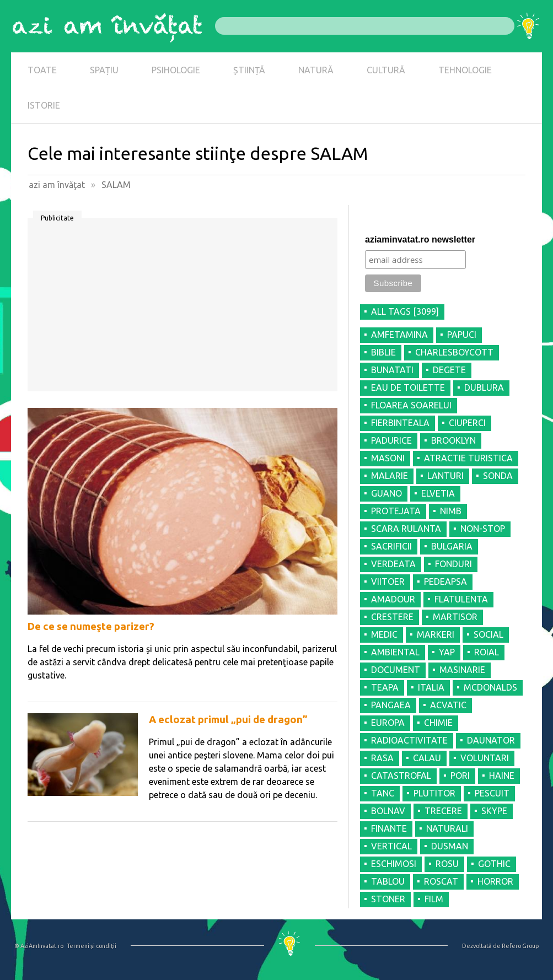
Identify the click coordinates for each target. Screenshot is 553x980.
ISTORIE (44, 105)
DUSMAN (450, 846)
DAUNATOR (491, 740)
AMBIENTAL (395, 652)
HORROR (495, 881)
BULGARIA (452, 546)
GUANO (386, 493)
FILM (434, 899)
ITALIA (431, 687)
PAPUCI (462, 335)
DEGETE (449, 370)
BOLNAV (388, 811)
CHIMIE (438, 723)
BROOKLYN (453, 440)
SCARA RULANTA (406, 529)
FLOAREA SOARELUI (411, 405)
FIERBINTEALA (400, 423)
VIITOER (388, 581)
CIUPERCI (467, 423)
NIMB (451, 511)
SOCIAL (488, 634)
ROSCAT (441, 881)
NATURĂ (316, 70)
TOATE (42, 70)
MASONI (388, 458)
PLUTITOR (434, 793)
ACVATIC (448, 705)
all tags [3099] (405, 311)
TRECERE (443, 811)
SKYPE (494, 811)
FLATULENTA (461, 599)
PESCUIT (492, 793)
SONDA (498, 476)
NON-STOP (483, 529)
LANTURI (445, 476)
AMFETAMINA (399, 335)
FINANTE (389, 828)
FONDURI (453, 564)
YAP (447, 652)
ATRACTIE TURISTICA (468, 458)
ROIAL (487, 652)
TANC (383, 793)
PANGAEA (391, 705)
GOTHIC (494, 864)
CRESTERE (392, 617)
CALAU (427, 758)
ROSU (447, 864)
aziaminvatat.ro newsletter (420, 239)
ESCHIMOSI (394, 864)
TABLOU (388, 881)
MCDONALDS (490, 687)
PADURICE (391, 440)
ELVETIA (438, 493)
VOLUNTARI (485, 758)
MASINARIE (462, 670)
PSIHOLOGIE (176, 70)
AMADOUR (393, 599)
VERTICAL (391, 846)
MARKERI (436, 634)
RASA (382, 758)
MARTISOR (455, 617)
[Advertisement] (182, 309)
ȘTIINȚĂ (249, 70)
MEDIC (384, 634)
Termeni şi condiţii (92, 946)
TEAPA (385, 687)
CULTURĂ (386, 70)
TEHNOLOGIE (465, 70)
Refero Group (520, 946)
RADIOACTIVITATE (409, 740)
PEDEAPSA (445, 581)
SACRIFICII (391, 546)
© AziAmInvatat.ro (39, 946)
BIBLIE (383, 352)
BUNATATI (392, 370)
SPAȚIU (104, 70)
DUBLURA (484, 387)
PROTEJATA (396, 511)
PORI (460, 776)
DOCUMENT (396, 670)
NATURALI (447, 828)
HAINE (502, 776)
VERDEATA (393, 564)
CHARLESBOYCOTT (454, 352)
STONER (388, 899)
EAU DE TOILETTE (408, 387)
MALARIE (390, 476)
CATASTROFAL (401, 776)
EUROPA (388, 723)
